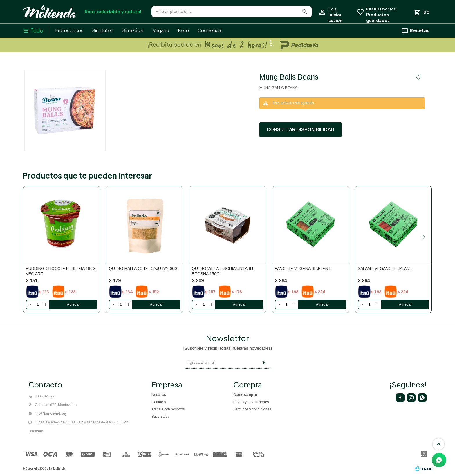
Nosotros (159, 395)
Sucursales (160, 416)
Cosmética (209, 30)
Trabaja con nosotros (168, 409)
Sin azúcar (133, 30)
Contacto (159, 402)
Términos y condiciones (252, 409)
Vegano (161, 30)
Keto (183, 30)
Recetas (420, 30)
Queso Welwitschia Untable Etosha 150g (223, 271)
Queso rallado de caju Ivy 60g (143, 268)
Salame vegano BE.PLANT (385, 268)
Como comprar (245, 395)
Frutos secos (69, 30)
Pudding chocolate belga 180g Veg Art (61, 271)
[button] (424, 237)
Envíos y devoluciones (251, 402)
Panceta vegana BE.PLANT (303, 268)
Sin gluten (103, 30)
